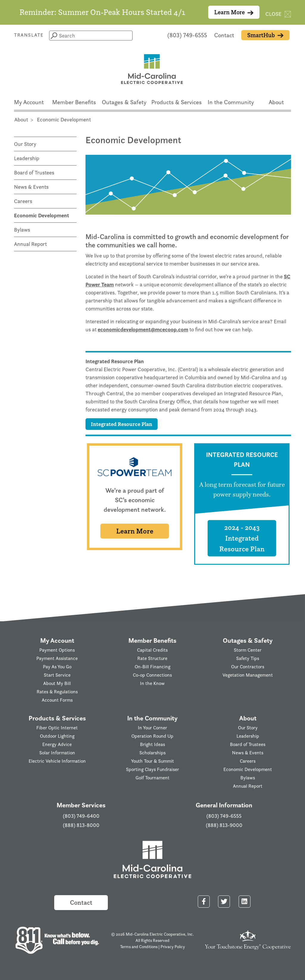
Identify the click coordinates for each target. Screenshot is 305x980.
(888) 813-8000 (81, 825)
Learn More (234, 12)
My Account (29, 102)
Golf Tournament (152, 778)
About (276, 102)
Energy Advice (57, 744)
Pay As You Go (57, 667)
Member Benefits (74, 102)
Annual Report (30, 244)
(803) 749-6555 (187, 35)
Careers (23, 201)
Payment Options (57, 650)
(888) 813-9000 (224, 825)
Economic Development (42, 215)
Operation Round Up (152, 736)
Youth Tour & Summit (152, 761)
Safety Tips (248, 658)
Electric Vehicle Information (57, 761)
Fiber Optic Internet (57, 728)
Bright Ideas (152, 744)
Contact (224, 35)
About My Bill (57, 683)
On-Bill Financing (152, 667)
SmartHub (265, 35)
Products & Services (176, 102)
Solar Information (57, 753)
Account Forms (57, 700)
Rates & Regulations (57, 692)
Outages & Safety (124, 102)
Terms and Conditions (139, 947)
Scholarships (152, 753)
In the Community (231, 102)
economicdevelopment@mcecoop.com (143, 329)
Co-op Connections (152, 675)
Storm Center (248, 650)
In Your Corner (152, 728)
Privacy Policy (173, 947)
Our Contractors (248, 667)
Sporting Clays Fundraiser (152, 769)
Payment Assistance (57, 658)
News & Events (31, 187)
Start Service (57, 675)
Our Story (25, 144)
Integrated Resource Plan (122, 424)
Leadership (27, 158)
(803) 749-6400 (81, 816)
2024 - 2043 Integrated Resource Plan (242, 538)
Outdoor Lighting (57, 736)
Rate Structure (152, 658)
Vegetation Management (248, 675)
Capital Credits (152, 650)
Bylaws (22, 230)
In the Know (152, 683)
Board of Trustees (34, 173)
